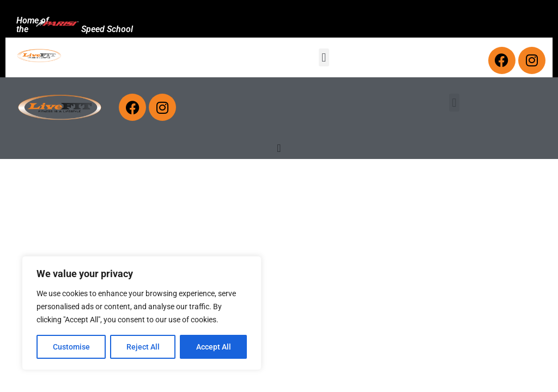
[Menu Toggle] (279, 148)
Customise (71, 347)
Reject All (143, 347)
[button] (324, 57)
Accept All (214, 347)
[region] (142, 313)
